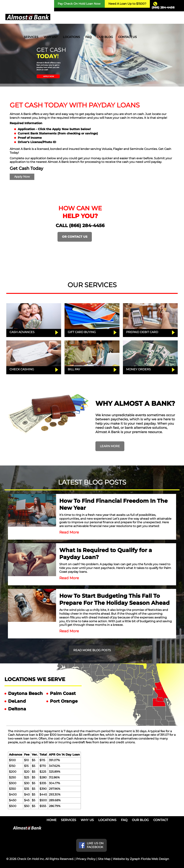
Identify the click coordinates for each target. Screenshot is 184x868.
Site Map (104, 859)
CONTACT (161, 820)
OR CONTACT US (75, 237)
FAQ (88, 37)
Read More (69, 532)
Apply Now (22, 177)
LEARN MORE (110, 446)
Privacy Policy (86, 859)
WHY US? (51, 37)
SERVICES (31, 37)
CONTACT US (127, 37)
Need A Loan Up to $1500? (127, 4)
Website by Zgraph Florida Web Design (141, 859)
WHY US (87, 820)
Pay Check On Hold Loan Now (79, 4)
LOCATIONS (71, 37)
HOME (51, 820)
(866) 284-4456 (163, 7)
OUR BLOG (105, 37)
